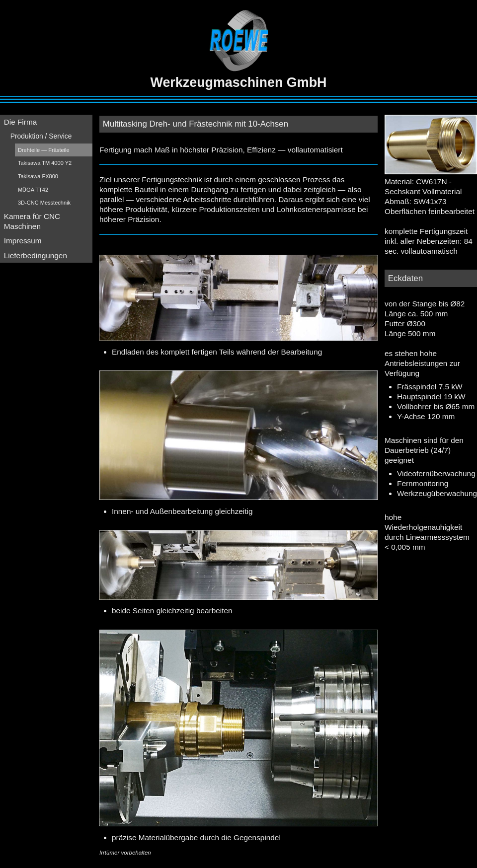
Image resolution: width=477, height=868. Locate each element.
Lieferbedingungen (36, 255)
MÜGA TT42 (33, 190)
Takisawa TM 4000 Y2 (45, 163)
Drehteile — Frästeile (44, 150)
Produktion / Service (41, 136)
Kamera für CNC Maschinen (32, 221)
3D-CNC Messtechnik (44, 203)
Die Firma (21, 122)
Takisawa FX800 (38, 176)
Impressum (23, 241)
